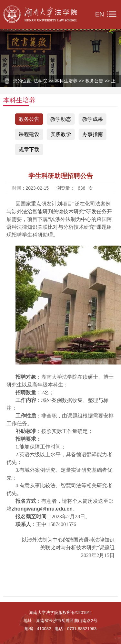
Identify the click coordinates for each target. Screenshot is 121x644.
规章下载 (29, 149)
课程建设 (29, 134)
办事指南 (93, 134)
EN (100, 14)
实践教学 (61, 134)
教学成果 (93, 119)
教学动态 (61, 119)
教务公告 (29, 119)
